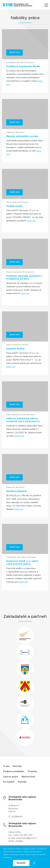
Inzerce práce (11, 777)
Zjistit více (31, 221)
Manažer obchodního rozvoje (22, 136)
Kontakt (22, 782)
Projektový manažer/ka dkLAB (23, 66)
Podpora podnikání (14, 771)
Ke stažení (9, 782)
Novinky (17, 766)
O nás (6, 766)
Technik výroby (15, 206)
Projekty (32, 771)
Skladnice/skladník (16, 491)
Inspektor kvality (15, 349)
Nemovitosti (28, 777)
